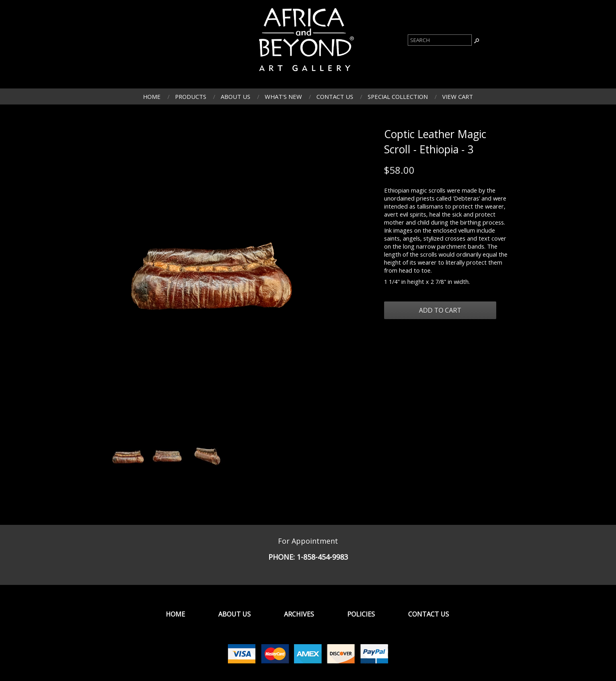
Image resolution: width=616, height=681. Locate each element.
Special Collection (398, 96)
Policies (361, 614)
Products (191, 96)
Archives (299, 614)
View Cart (458, 96)
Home (152, 96)
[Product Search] (440, 40)
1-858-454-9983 (322, 557)
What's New (283, 96)
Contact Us (335, 96)
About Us (236, 96)
